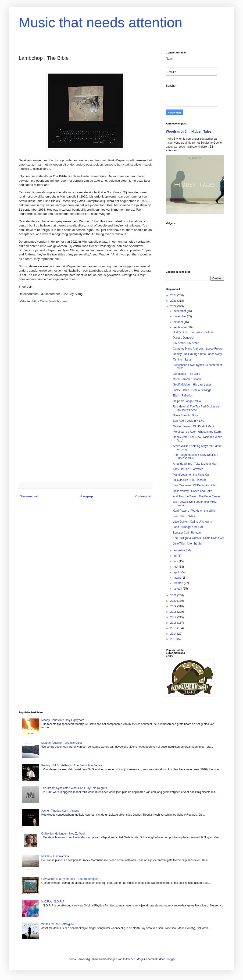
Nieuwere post (29, 496)
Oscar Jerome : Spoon (187, 379)
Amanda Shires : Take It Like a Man (195, 464)
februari (179, 583)
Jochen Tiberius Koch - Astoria (60, 811)
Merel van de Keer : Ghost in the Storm (197, 432)
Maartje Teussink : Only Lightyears (63, 720)
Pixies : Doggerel (184, 338)
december (180, 311)
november (180, 316)
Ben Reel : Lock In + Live (189, 421)
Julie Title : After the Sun (188, 544)
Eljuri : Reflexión (183, 396)
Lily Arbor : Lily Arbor (186, 343)
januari (178, 589)
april (177, 572)
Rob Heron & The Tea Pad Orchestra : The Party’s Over (197, 408)
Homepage (87, 496)
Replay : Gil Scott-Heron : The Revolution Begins (72, 765)
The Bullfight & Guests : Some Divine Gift (198, 538)
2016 (174, 623)
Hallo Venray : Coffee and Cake (193, 491)
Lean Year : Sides (184, 516)
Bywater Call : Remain (187, 533)
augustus (180, 550)
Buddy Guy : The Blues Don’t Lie (193, 332)
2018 (174, 612)
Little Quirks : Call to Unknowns (192, 522)
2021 (174, 595)
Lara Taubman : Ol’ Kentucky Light (194, 485)
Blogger (170, 959)
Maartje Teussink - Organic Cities (62, 743)
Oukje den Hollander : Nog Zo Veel (63, 834)
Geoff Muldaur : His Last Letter (192, 385)
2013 (174, 639)
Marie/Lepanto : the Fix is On (191, 475)
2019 (174, 606)
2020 (174, 601)
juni (176, 561)
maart (178, 578)
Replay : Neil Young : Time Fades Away (197, 354)
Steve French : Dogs (186, 415)
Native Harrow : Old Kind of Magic (194, 426)
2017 (174, 617)
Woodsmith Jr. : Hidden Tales (189, 131)
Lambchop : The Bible (187, 374)
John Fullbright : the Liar (188, 527)
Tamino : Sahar (182, 360)
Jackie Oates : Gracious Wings (192, 390)
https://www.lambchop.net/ (50, 301)
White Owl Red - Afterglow (58, 924)
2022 (174, 306)
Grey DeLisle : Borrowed (188, 469)
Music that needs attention (100, 23)
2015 (174, 628)
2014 (174, 634)
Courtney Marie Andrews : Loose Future (198, 349)
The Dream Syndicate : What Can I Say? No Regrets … (76, 788)
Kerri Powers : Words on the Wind (194, 511)
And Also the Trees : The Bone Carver (197, 496)
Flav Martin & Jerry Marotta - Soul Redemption (70, 879)
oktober (179, 322)
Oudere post (143, 496)
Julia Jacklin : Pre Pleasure (190, 480)
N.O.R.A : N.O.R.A (53, 902)
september (181, 327)
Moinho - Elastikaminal (55, 856)
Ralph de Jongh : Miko (187, 401)
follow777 (129, 959)
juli (176, 556)
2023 (174, 301)
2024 (174, 295)
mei (176, 567)
